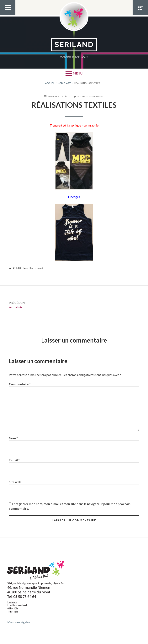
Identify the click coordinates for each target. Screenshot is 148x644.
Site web (15, 482)
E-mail (14, 460)
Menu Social (140, 15)
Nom (13, 438)
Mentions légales (19, 622)
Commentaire (20, 384)
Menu (78, 73)
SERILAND (74, 44)
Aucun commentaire (90, 97)
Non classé (36, 268)
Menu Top (8, 15)
